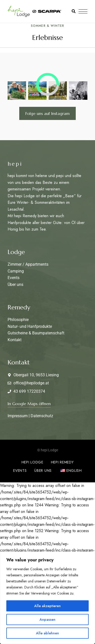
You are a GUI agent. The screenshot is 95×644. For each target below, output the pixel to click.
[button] (29, 404)
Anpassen (48, 620)
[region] (48, 598)
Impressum (18, 416)
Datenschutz (42, 416)
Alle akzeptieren (48, 606)
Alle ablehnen (48, 633)
